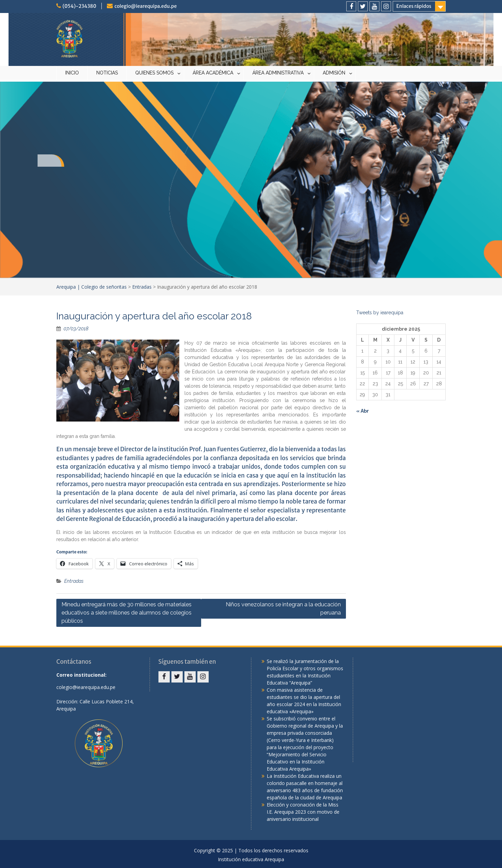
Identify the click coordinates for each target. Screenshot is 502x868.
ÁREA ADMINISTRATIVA (278, 73)
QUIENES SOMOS (154, 73)
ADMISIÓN (334, 73)
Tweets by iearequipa (380, 313)
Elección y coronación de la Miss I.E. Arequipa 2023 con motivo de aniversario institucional (303, 812)
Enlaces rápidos (414, 6)
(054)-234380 (79, 6)
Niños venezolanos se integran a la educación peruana (283, 609)
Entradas (142, 287)
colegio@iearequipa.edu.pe (145, 6)
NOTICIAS (107, 73)
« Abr (362, 411)
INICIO (72, 73)
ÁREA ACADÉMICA (213, 73)
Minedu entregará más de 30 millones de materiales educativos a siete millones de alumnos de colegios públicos (127, 613)
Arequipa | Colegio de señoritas (92, 287)
